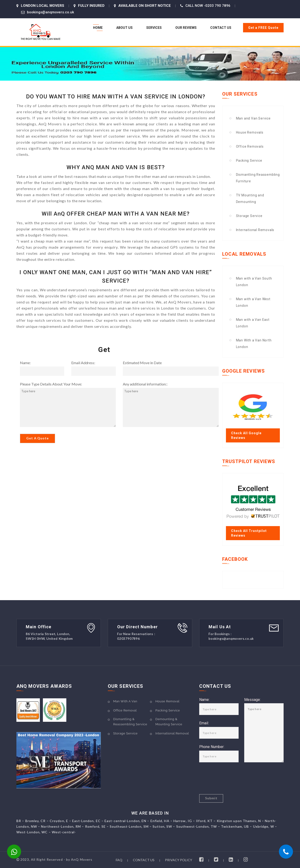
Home (98, 28)
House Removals (250, 132)
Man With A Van (125, 701)
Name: (25, 363)
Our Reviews (186, 28)
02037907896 (129, 638)
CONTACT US (144, 860)
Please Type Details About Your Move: (51, 384)
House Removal (167, 701)
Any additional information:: (145, 384)
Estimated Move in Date (142, 363)
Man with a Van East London (253, 323)
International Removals (255, 230)
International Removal (172, 733)
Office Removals (250, 146)
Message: (252, 700)
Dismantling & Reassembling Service (130, 722)
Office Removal (125, 710)
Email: (204, 723)
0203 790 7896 (218, 6)
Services (154, 28)
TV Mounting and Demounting (250, 198)
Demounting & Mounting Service (169, 722)
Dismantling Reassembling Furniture (258, 178)
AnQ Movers (82, 859)
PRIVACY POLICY (179, 860)
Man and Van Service (253, 118)
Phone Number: (212, 747)
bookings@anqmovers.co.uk (51, 12)
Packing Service (249, 161)
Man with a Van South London (254, 282)
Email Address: (83, 363)
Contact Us (221, 28)
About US (124, 28)
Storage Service (249, 216)
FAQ (119, 860)
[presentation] (235, 778)
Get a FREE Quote (263, 28)
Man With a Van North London (254, 344)
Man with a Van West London (253, 302)
